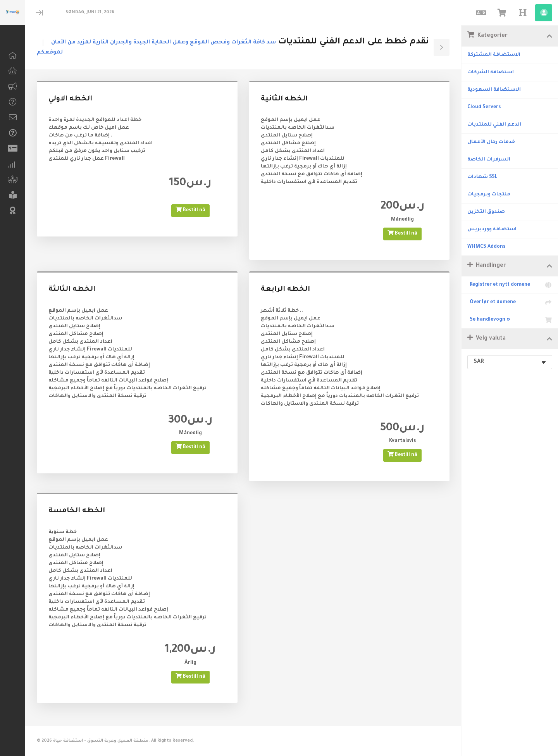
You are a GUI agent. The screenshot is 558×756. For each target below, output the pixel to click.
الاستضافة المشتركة (494, 55)
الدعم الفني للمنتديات (494, 125)
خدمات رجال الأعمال (491, 142)
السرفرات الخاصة (489, 160)
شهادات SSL (482, 177)
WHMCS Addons (486, 247)
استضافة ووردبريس (492, 230)
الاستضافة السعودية (494, 90)
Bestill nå (190, 210)
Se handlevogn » (510, 320)
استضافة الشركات (491, 72)
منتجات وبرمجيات (489, 195)
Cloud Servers (484, 107)
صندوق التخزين (486, 212)
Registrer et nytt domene (510, 285)
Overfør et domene (510, 302)
